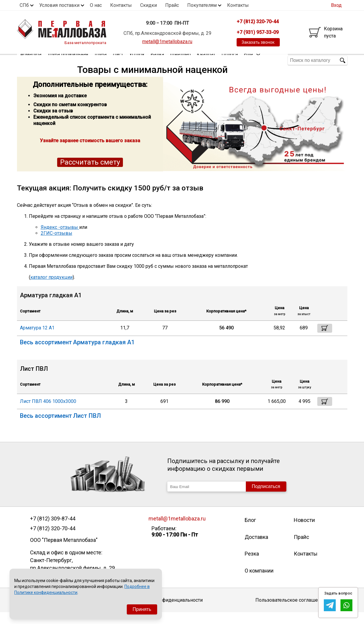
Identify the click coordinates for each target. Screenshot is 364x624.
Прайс (172, 5)
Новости (304, 532)
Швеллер (180, 60)
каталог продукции (51, 289)
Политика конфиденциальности (167, 611)
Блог (250, 532)
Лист (118, 60)
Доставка (256, 549)
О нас (96, 5)
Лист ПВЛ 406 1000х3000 (48, 413)
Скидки (149, 5)
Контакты (121, 5)
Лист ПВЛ (87, 427)
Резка (252, 565)
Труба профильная (68, 60)
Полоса (230, 60)
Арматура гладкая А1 (104, 354)
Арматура (31, 60)
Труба (100, 60)
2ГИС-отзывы (57, 245)
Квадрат (206, 60)
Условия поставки (59, 5)
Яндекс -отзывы (60, 239)
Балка (157, 60)
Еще (252, 60)
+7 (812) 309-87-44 (53, 530)
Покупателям (202, 5)
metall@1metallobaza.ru (167, 42)
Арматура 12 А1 (37, 339)
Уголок (137, 60)
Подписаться (266, 498)
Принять (142, 609)
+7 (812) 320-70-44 (53, 540)
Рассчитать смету (90, 174)
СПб (24, 5)
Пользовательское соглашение (291, 611)
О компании (259, 582)
